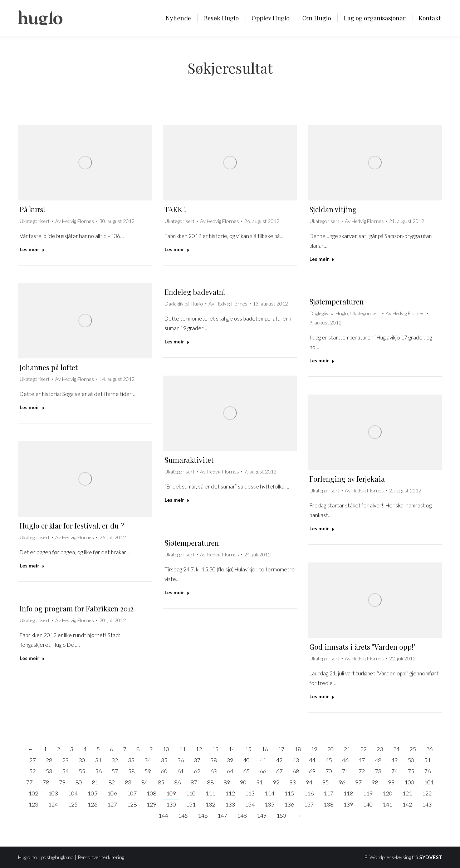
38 (214, 760)
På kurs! (32, 209)
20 (331, 749)
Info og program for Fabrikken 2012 (77, 608)
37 (197, 760)
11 (182, 749)
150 (281, 815)
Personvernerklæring (101, 857)
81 (95, 782)
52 (33, 771)
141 (388, 804)
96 (342, 782)
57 (115, 771)
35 (164, 760)
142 (407, 804)
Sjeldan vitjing (333, 209)
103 (53, 793)
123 (33, 804)
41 (263, 760)
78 (46, 782)
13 (215, 749)
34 (148, 760)
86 (177, 782)
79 (62, 782)
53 (49, 771)
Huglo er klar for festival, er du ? (72, 525)
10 (166, 749)
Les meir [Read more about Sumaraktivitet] (177, 500)
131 (191, 804)
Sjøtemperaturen (337, 301)
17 (281, 749)
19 (314, 749)
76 (427, 771)
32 (115, 760)
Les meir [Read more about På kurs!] (32, 249)
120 (388, 793)
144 (163, 815)
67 (279, 771)
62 (197, 771)
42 (279, 760)
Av (75, 221)
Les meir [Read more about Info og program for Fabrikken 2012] (32, 658)
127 (112, 804)
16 (265, 749)
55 (82, 771)
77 (29, 782)
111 (211, 793)
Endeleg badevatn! (195, 292)
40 (246, 760)
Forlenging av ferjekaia (347, 479)
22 (363, 749)
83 (128, 782)
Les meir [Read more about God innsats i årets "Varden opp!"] (322, 696)
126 (92, 804)
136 (289, 804)
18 (298, 749)
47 (362, 760)
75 (411, 771)
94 (309, 782)
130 (171, 804)
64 (230, 771)
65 (246, 771)
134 (250, 804)
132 (211, 804)
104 (73, 793)
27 (33, 760)
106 (112, 793)
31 (98, 760)
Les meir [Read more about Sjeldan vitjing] (322, 259)
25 (413, 749)
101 (429, 782)
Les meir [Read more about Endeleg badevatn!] (177, 341)
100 (409, 782)
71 (345, 771)
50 (411, 760)
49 (395, 760)
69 (312, 771)
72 (362, 771)
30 (82, 760)
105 (92, 793)
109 (171, 793)
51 (427, 760)
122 (427, 793)
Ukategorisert (35, 221)
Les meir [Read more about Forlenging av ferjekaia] (322, 528)
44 (312, 760)
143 (427, 804)
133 (230, 804)
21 (347, 749)
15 (248, 749)
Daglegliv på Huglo (184, 304)
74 (395, 771)
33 (131, 760)
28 (49, 760)
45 (329, 760)
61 (181, 771)
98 (375, 782)
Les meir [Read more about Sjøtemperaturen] (322, 360)
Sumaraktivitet (189, 460)
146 (203, 815)
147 (222, 815)
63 (214, 771)
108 (151, 793)
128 (132, 804)
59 (148, 771)
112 (230, 793)
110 (191, 793)
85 (161, 782)
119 (368, 793)
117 (329, 793)
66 (263, 771)
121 (407, 793)
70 (329, 771)
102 (33, 793)
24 (396, 749)
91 (260, 782)
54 (65, 771)
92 (276, 782)
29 (65, 760)
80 (79, 782)
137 (309, 804)
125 (73, 804)
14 (232, 749)
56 (98, 771)
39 (230, 760)
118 (348, 793)
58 (131, 771)
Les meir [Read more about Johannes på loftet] (32, 407)
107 (132, 793)
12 (199, 749)
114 (270, 793)
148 (242, 815)
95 (326, 782)
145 (183, 815)
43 (296, 760)
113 (250, 793)
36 (181, 760)
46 (345, 760)
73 (378, 771)
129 (151, 804)
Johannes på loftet (49, 367)
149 (262, 815)
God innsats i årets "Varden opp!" (363, 647)
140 (368, 804)
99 (391, 782)
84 (145, 782)
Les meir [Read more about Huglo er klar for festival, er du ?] (32, 566)
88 (210, 782)
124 (53, 804)
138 (329, 804)
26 (429, 749)
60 (164, 771)
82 (112, 782)
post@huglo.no (57, 857)
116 (309, 793)
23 (380, 749)
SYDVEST (431, 857)
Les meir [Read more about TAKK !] (177, 249)
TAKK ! (175, 209)
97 (358, 782)
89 (227, 782)
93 (293, 782)
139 (348, 804)
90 (243, 782)
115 (289, 793)
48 (378, 760)
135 (270, 804)
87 (194, 782)
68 (296, 771)
